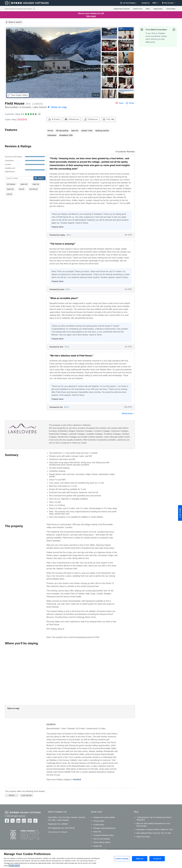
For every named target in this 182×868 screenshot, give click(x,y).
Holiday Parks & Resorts (122, 9)
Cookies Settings (122, 859)
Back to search (15, 22)
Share (132, 103)
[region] (91, 859)
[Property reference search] (34, 9)
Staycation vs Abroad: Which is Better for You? (155, 829)
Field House (15, 103)
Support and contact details (104, 817)
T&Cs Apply (91, 16)
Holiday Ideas (158, 9)
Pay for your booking (102, 839)
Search (39, 178)
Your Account (169, 3)
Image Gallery (18, 95)
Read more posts (143, 837)
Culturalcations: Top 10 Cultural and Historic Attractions (154, 819)
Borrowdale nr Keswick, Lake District (36, 107)
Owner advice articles (102, 842)
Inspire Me (98, 846)
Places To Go (138, 9)
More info (97, 832)
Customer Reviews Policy (103, 835)
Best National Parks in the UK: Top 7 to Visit (154, 833)
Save (121, 103)
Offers (148, 9)
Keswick (77, 779)
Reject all (140, 859)
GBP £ (156, 3)
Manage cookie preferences (104, 828)
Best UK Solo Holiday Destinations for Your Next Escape (153, 825)
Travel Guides (171, 9)
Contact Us (146, 3)
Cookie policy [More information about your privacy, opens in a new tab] (14, 865)
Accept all (157, 859)
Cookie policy (99, 825)
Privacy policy (99, 821)
